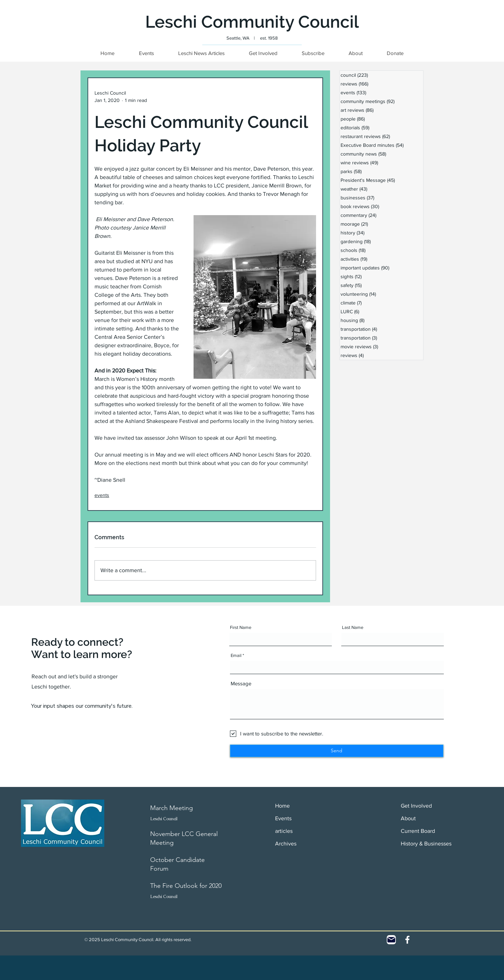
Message (241, 683)
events (102, 495)
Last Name (353, 627)
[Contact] (391, 940)
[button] (395, 53)
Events (283, 818)
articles (284, 831)
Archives (286, 844)
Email (236, 655)
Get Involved (416, 806)
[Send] (337, 751)
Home (282, 806)
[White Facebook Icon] (407, 940)
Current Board (418, 831)
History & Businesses (426, 844)
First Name (241, 627)
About (408, 818)
